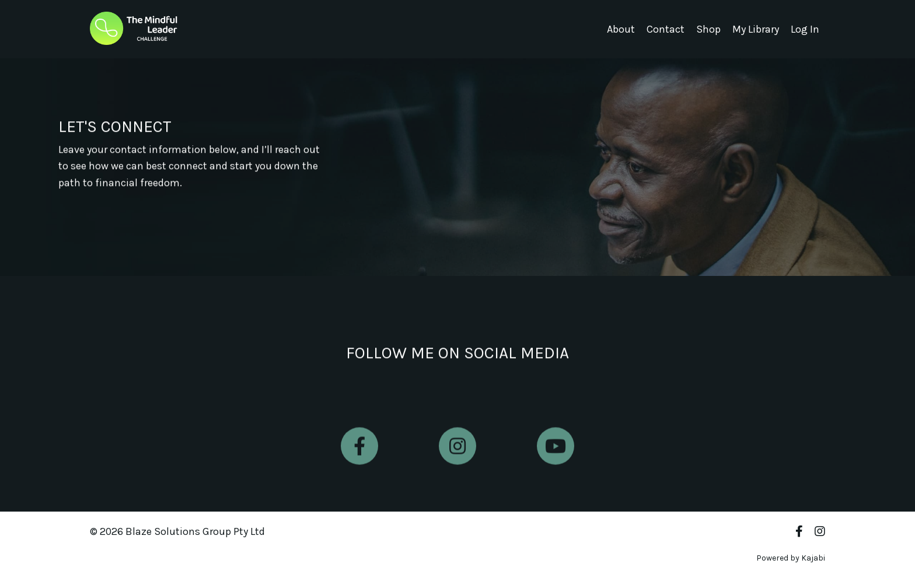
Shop (708, 29)
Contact (666, 29)
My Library (756, 29)
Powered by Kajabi (791, 558)
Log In (805, 29)
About (621, 29)
